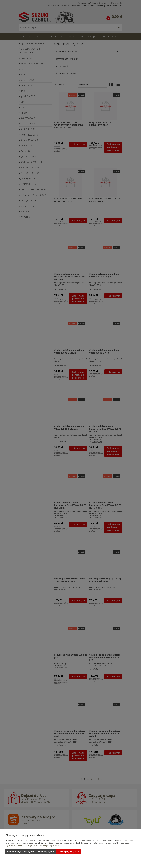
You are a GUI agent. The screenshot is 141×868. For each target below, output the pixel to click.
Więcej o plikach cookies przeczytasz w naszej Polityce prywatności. (32, 846)
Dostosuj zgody (46, 852)
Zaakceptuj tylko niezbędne (20, 852)
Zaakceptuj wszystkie (69, 852)
